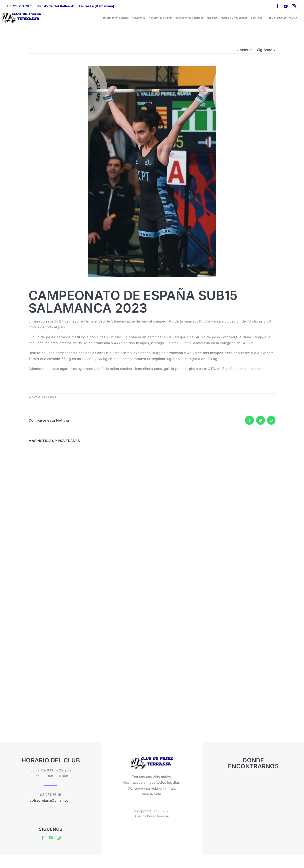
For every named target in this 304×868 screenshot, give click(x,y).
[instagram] (294, 6)
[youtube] (286, 6)
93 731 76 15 (23, 6)
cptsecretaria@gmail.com (51, 800)
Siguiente (265, 50)
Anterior (246, 50)
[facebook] (277, 6)
